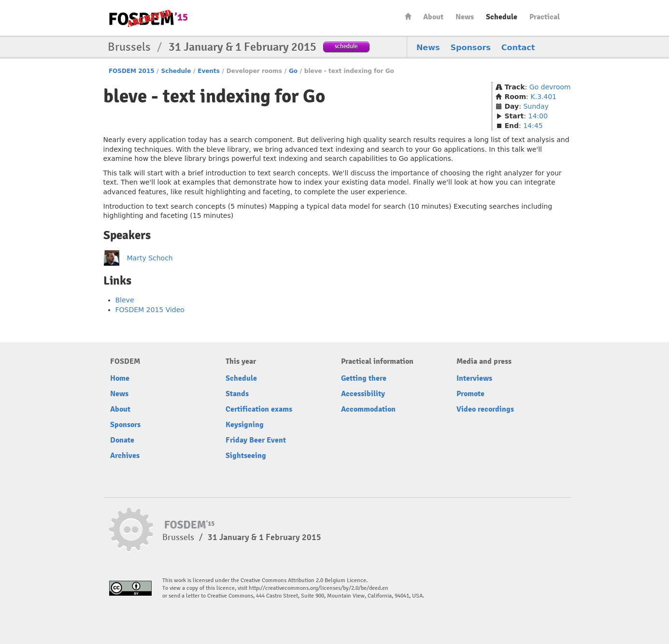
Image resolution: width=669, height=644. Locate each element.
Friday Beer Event (256, 440)
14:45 (533, 126)
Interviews (474, 378)
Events (209, 71)
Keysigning (245, 425)
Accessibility (363, 394)
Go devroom (550, 87)
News (465, 17)
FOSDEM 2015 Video (150, 310)
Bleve (125, 300)
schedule (346, 46)
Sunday (536, 106)
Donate (122, 440)
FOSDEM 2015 (132, 71)
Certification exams (259, 409)
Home (408, 16)
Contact (518, 48)
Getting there (364, 378)
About (433, 17)
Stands (237, 394)
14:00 (538, 116)
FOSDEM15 (148, 18)
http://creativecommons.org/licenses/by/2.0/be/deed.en (319, 588)
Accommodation (368, 409)
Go (293, 71)
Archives (125, 456)
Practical (545, 17)
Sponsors (471, 48)
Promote (470, 394)
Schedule (502, 17)
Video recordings (485, 409)
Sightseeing (246, 456)
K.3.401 (543, 97)
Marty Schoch (150, 258)
